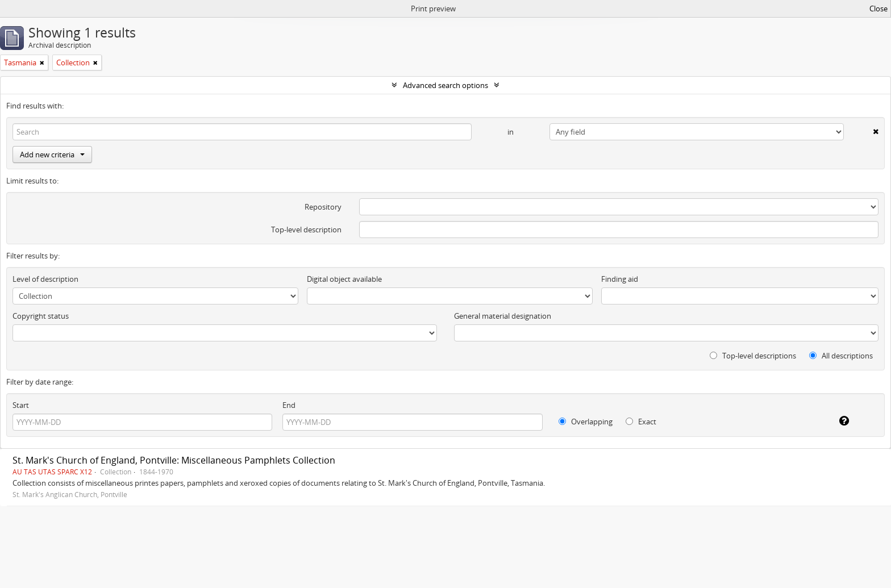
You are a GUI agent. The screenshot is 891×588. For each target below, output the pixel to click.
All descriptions (841, 356)
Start (21, 405)
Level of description (45, 279)
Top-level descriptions (753, 356)
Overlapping (586, 422)
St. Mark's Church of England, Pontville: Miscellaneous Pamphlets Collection (174, 460)
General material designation (503, 316)
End (289, 405)
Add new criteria (52, 155)
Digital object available (344, 279)
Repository (323, 207)
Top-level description (306, 230)
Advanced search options (445, 85)
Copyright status (41, 316)
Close (878, 9)
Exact (641, 422)
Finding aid (620, 279)
